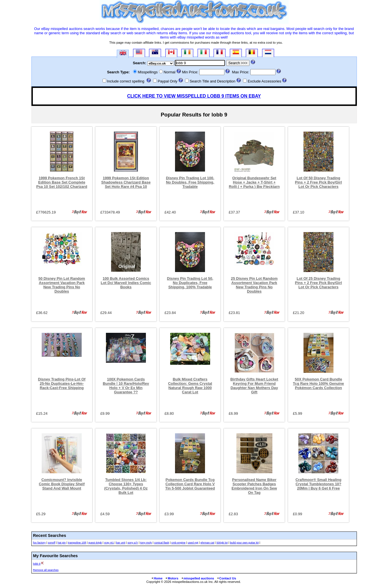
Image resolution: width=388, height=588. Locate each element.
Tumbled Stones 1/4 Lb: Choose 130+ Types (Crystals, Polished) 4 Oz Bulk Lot (126, 486)
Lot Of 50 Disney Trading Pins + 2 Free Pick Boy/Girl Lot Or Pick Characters (318, 182)
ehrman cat (207, 542)
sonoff (52, 542)
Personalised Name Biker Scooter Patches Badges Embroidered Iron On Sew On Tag (254, 486)
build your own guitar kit (244, 542)
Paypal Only (167, 81)
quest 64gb (95, 542)
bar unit (121, 542)
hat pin (62, 542)
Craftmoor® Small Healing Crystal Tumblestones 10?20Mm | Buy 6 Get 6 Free (318, 484)
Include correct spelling (126, 81)
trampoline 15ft (77, 542)
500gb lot (222, 542)
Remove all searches (46, 570)
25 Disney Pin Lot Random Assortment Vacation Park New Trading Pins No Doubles (254, 285)
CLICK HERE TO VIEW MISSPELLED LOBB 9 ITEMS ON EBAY (194, 96)
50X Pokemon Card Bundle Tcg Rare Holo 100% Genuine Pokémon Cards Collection (318, 383)
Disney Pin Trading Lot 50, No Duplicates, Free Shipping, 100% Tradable (190, 283)
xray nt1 (109, 542)
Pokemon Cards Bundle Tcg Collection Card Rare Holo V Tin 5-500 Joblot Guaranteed (190, 484)
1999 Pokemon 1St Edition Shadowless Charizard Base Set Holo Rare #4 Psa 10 (126, 182)
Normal (169, 72)
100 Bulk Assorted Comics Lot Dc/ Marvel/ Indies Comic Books (126, 283)
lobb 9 (37, 564)
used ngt (193, 542)
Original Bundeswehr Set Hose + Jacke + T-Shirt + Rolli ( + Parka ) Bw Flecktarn (254, 182)
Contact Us (226, 578)
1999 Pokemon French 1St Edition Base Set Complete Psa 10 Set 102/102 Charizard (62, 182)
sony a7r (133, 542)
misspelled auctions (198, 578)
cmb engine (178, 542)
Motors (172, 578)
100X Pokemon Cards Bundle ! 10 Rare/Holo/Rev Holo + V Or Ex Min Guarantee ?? (126, 386)
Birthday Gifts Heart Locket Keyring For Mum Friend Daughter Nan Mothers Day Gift (254, 386)
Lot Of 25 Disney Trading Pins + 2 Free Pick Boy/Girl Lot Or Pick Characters (318, 283)
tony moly (146, 542)
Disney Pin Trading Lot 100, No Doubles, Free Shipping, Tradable (190, 182)
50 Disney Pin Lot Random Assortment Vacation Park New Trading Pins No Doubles (62, 285)
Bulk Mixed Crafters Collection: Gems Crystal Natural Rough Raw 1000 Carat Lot (190, 386)
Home (157, 578)
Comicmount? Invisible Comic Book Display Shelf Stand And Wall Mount (62, 484)
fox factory (39, 542)
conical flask (162, 542)
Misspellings (148, 72)
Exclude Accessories (264, 81)
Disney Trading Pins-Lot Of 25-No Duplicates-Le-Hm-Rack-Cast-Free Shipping (62, 383)
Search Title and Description (212, 81)
